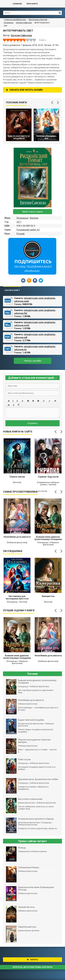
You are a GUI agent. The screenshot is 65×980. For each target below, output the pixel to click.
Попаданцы (22, 218)
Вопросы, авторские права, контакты (33, 967)
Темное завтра (17, 477)
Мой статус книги (32, 212)
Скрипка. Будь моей (48, 477)
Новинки (17, 4)
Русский (20, 234)
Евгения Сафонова (24, 23)
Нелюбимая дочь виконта (17, 537)
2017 (19, 222)
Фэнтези (34, 218)
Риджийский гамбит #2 (28, 230)
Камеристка (48, 596)
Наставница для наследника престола (17, 597)
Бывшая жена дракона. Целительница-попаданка (48, 538)
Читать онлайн (33, 361)
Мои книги (32, 4)
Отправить (32, 423)
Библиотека (5, 4)
